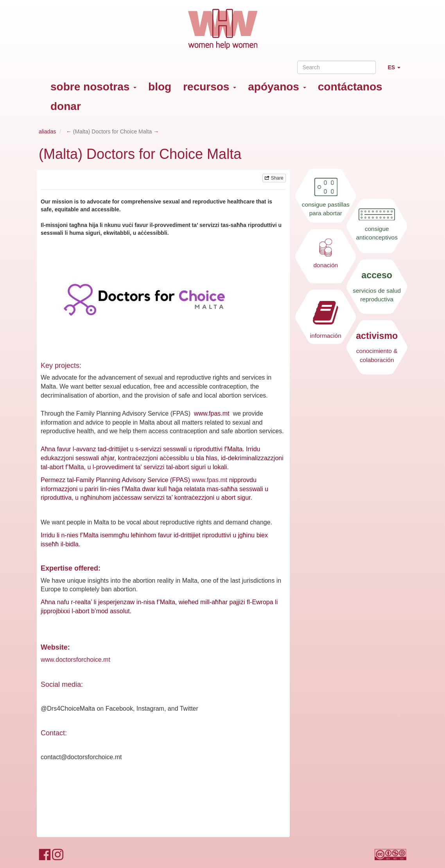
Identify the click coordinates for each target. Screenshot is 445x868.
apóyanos (277, 87)
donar (66, 106)
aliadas (47, 131)
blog (160, 87)
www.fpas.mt (209, 480)
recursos (210, 87)
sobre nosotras (93, 87)
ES (397, 71)
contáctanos (350, 87)
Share (274, 178)
